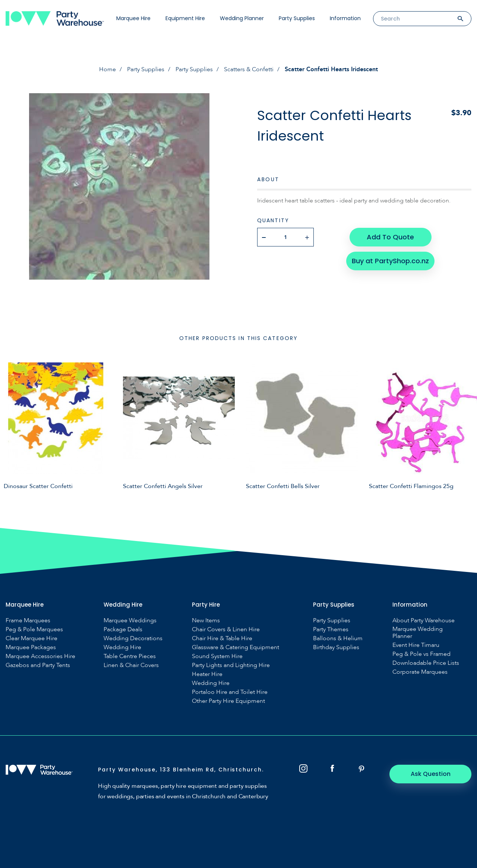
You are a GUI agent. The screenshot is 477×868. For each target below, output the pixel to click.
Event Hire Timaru (416, 645)
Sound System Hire (217, 656)
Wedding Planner (242, 18)
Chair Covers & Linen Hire (226, 630)
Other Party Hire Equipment (228, 701)
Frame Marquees (28, 621)
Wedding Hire (122, 647)
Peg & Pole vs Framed (421, 654)
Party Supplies (297, 18)
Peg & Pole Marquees (34, 630)
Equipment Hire (185, 18)
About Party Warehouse (424, 621)
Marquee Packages (31, 647)
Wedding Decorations (133, 639)
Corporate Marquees (420, 672)
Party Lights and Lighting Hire (231, 665)
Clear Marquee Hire (31, 639)
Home (108, 69)
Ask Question (431, 774)
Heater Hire (207, 674)
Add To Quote (390, 237)
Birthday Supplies (336, 647)
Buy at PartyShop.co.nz (390, 261)
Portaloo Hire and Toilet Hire (230, 692)
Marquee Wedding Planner (418, 633)
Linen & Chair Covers (131, 665)
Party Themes (331, 630)
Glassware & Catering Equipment (236, 647)
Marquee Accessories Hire (40, 656)
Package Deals (123, 630)
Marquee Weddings (130, 621)
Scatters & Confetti (249, 69)
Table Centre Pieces (130, 656)
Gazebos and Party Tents (38, 665)
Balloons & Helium (338, 639)
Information (345, 18)
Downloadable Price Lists (426, 663)
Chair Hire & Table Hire (222, 639)
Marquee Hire (133, 18)
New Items (206, 621)
